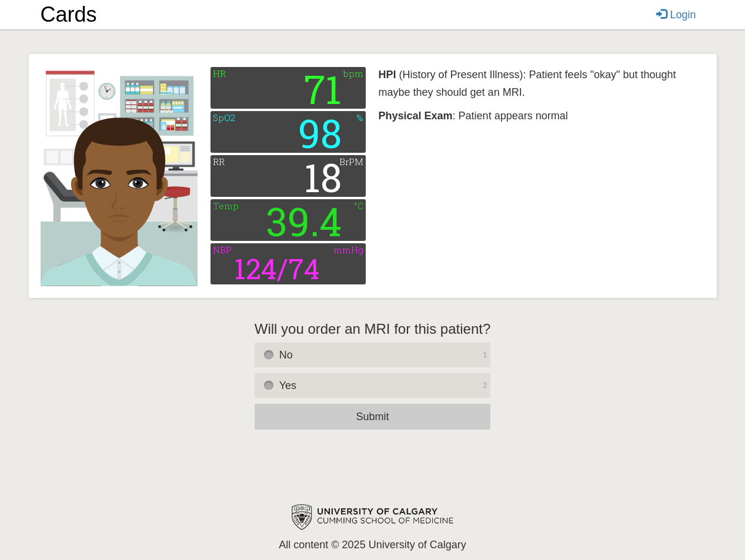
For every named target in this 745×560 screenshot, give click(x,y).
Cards (69, 14)
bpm (353, 74)
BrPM (351, 162)
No (385, 355)
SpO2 (224, 118)
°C (359, 206)
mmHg (348, 250)
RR (219, 162)
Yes (385, 385)
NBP (222, 250)
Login (676, 15)
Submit (372, 417)
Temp (226, 206)
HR (219, 74)
